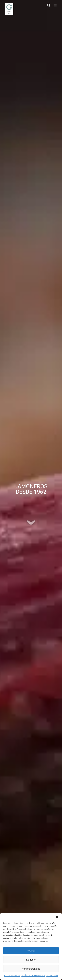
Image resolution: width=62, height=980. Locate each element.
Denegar (31, 960)
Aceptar (31, 951)
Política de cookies (12, 976)
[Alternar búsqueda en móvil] (49, 5)
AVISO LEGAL (52, 976)
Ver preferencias (31, 969)
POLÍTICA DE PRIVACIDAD (33, 976)
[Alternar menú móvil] (55, 5)
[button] (57, 917)
